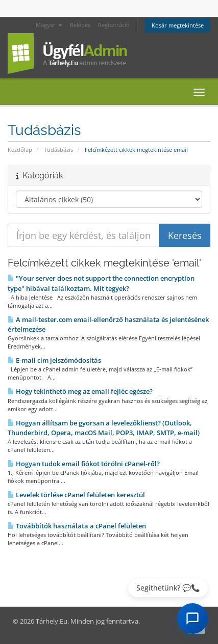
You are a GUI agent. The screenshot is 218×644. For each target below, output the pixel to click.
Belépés (80, 25)
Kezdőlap (20, 150)
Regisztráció (114, 25)
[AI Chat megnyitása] (192, 619)
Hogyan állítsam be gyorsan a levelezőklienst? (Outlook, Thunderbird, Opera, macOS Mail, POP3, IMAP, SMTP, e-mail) (104, 428)
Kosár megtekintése (178, 25)
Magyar (49, 25)
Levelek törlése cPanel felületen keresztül (76, 495)
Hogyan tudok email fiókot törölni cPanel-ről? (84, 464)
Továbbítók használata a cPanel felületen (77, 526)
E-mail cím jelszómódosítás (54, 360)
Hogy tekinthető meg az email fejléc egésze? (80, 391)
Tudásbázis (58, 150)
